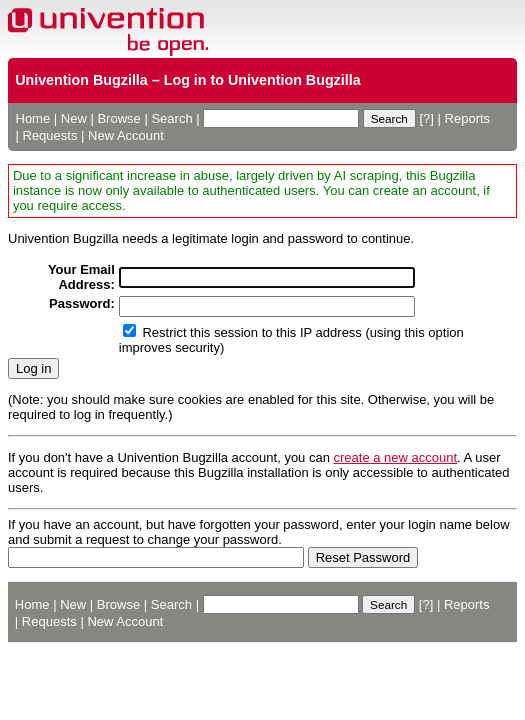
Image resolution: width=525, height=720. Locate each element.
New (74, 118)
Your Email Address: (81, 277)
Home (33, 118)
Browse (118, 118)
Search (171, 118)
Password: (82, 303)
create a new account (396, 457)
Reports (468, 118)
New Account (126, 135)
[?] (426, 118)
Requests (50, 135)
